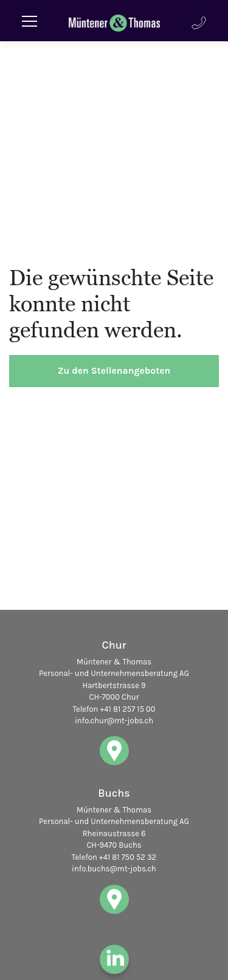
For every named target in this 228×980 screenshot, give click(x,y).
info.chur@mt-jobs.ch (114, 721)
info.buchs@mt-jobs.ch (114, 869)
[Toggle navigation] (29, 21)
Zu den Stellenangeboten (114, 371)
